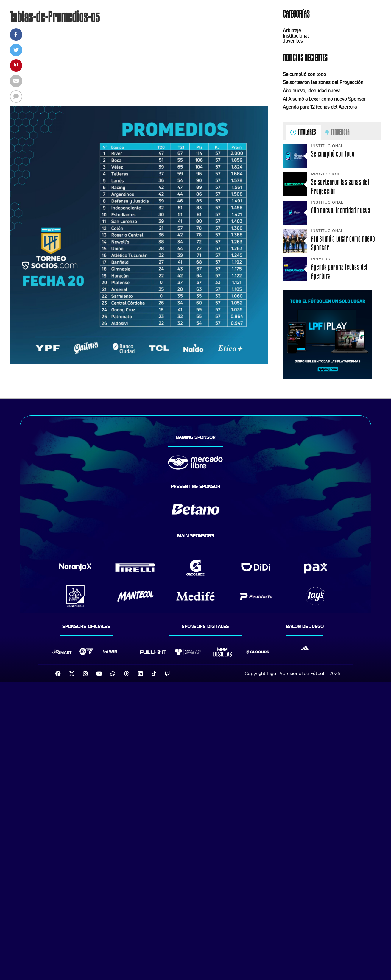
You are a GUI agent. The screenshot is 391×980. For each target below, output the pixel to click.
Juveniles (293, 41)
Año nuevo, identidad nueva (312, 91)
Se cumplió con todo (304, 74)
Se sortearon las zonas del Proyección (323, 82)
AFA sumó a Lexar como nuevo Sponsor (324, 99)
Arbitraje (292, 30)
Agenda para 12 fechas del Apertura (320, 107)
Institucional (296, 36)
